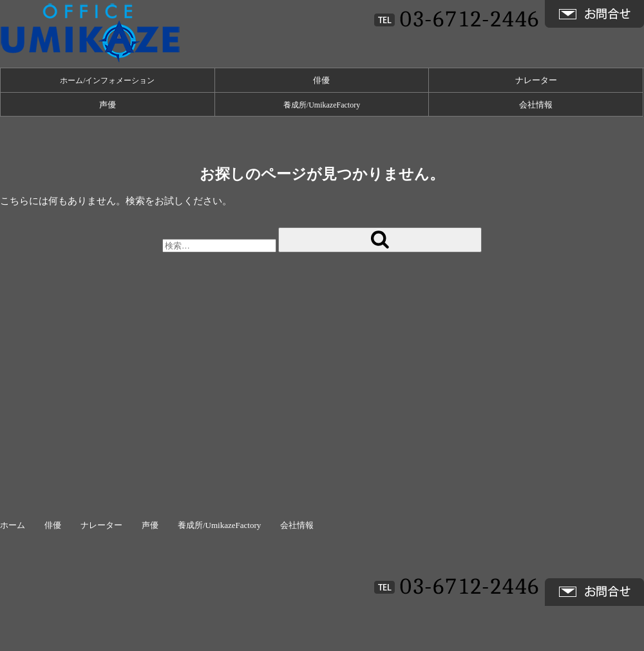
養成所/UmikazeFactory (322, 105)
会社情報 (536, 105)
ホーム (13, 525)
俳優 (321, 80)
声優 (108, 105)
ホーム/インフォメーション (107, 80)
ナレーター (536, 80)
